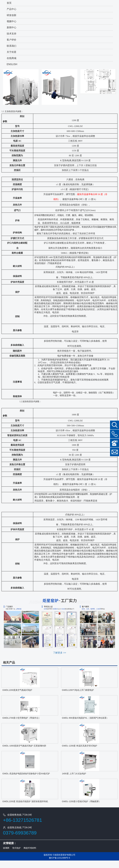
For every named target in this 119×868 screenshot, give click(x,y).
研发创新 (12, 15)
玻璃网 (6, 848)
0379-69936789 (20, 833)
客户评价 (12, 40)
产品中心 (12, 9)
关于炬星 (12, 52)
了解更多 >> (59, 653)
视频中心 (12, 21)
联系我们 (12, 46)
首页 (9, 3)
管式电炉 (16, 848)
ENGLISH (12, 64)
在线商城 (12, 58)
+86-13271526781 (23, 820)
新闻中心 (12, 27)
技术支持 (12, 34)
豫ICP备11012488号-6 (59, 858)
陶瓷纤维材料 (30, 848)
